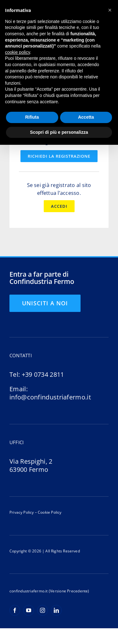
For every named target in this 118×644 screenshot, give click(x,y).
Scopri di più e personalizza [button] (59, 132)
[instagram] (42, 610)
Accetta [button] (86, 117)
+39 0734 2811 (43, 374)
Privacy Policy (22, 512)
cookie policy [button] (17, 52)
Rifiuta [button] (32, 117)
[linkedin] (56, 610)
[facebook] (15, 610)
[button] (110, 10)
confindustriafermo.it (29, 591)
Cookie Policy (49, 512)
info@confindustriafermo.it (50, 397)
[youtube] (29, 610)
